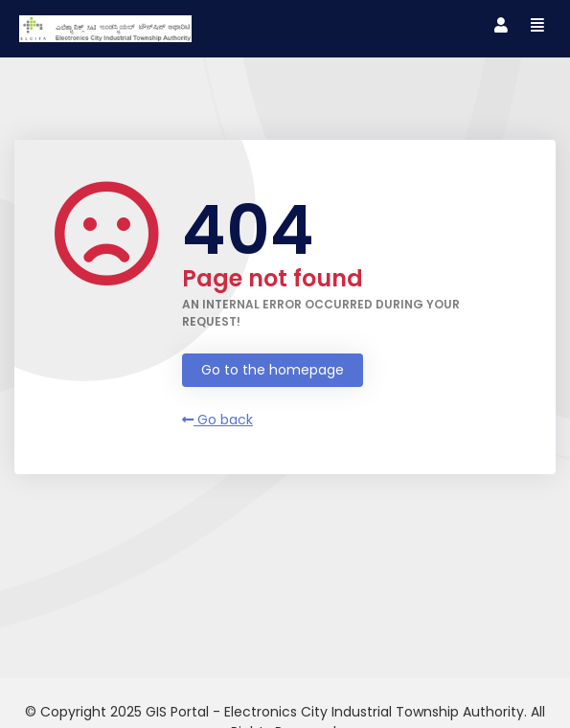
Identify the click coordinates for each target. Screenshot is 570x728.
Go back (217, 420)
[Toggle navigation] (501, 26)
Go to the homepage (273, 370)
